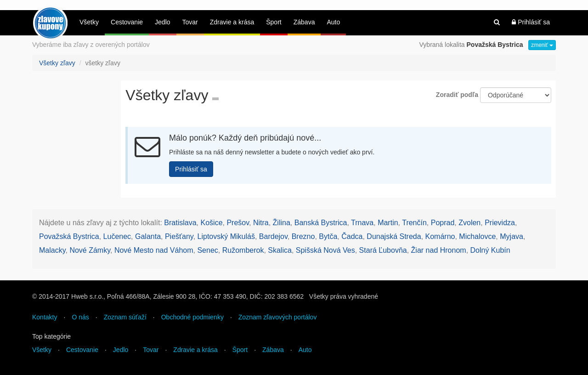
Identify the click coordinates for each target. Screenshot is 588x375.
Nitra (261, 223)
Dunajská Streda (394, 236)
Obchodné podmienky (192, 317)
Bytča (328, 236)
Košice (212, 223)
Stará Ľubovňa (383, 250)
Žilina (282, 223)
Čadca (352, 236)
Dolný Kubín (490, 250)
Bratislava (180, 223)
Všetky (89, 22)
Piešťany (179, 236)
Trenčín (414, 223)
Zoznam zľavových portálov (278, 317)
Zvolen (469, 223)
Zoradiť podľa (457, 95)
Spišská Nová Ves (325, 250)
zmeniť (542, 45)
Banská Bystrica (321, 223)
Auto (333, 22)
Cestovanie (127, 22)
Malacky (52, 250)
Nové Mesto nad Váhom (154, 250)
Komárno (440, 236)
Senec (207, 250)
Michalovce (477, 236)
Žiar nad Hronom (439, 250)
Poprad (443, 223)
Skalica (280, 250)
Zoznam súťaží (125, 317)
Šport (274, 22)
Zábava (304, 22)
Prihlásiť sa (531, 22)
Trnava (362, 223)
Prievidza (500, 223)
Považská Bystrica (69, 236)
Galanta (148, 236)
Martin (388, 223)
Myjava (512, 236)
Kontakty (45, 317)
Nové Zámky (90, 250)
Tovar (190, 22)
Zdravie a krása (232, 22)
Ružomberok (243, 250)
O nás (80, 317)
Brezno (303, 236)
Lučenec (117, 236)
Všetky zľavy (57, 63)
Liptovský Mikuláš (226, 236)
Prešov (238, 223)
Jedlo (162, 22)
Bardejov (273, 236)
